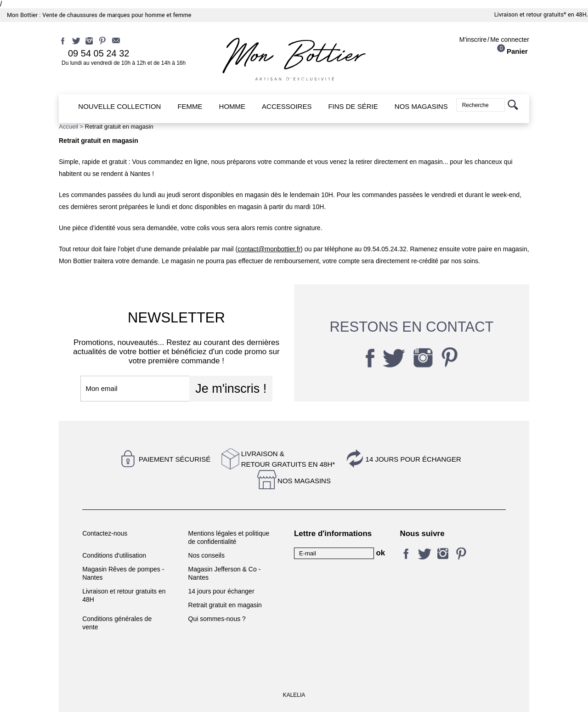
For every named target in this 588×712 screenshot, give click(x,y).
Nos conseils (206, 555)
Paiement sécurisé (175, 459)
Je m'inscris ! (231, 389)
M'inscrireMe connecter (494, 40)
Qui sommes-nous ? (217, 619)
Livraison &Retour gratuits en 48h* (288, 459)
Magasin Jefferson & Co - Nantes (225, 573)
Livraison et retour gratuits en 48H (124, 595)
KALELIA (294, 695)
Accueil (68, 127)
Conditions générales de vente (117, 623)
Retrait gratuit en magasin (225, 605)
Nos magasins (304, 481)
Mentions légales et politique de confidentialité (229, 537)
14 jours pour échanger (413, 459)
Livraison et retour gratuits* (530, 15)
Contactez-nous (105, 533)
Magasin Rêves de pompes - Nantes (123, 573)
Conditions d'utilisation (114, 555)
